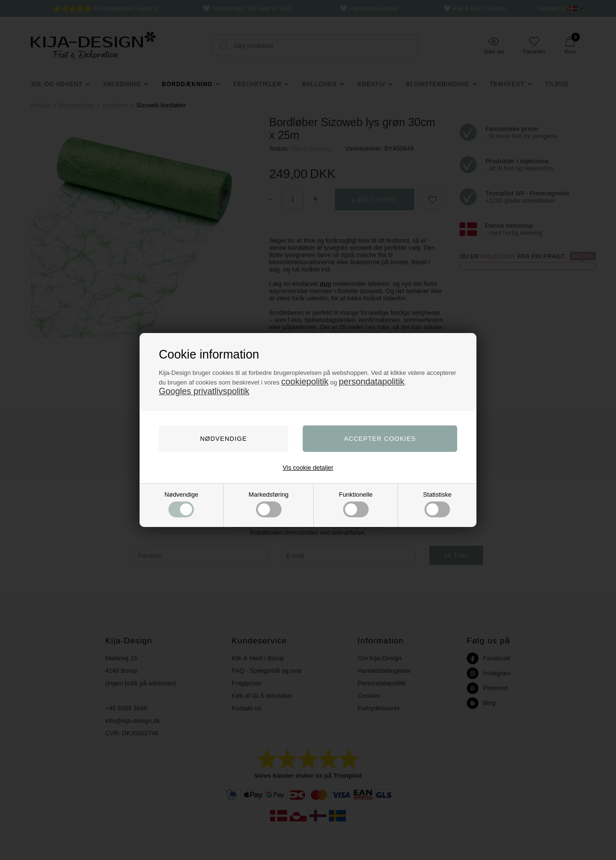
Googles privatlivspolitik (204, 391)
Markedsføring (269, 504)
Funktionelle (356, 504)
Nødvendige (181, 504)
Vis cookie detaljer (308, 468)
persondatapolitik (372, 382)
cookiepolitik (305, 382)
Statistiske (437, 504)
